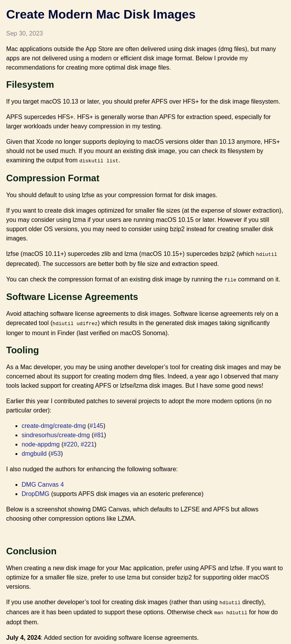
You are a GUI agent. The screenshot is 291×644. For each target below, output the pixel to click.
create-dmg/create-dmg (54, 423)
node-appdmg (41, 441)
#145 (96, 423)
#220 (71, 441)
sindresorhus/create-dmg (56, 432)
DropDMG (36, 491)
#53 (56, 451)
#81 (99, 432)
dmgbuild (34, 451)
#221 (88, 441)
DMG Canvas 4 (43, 481)
